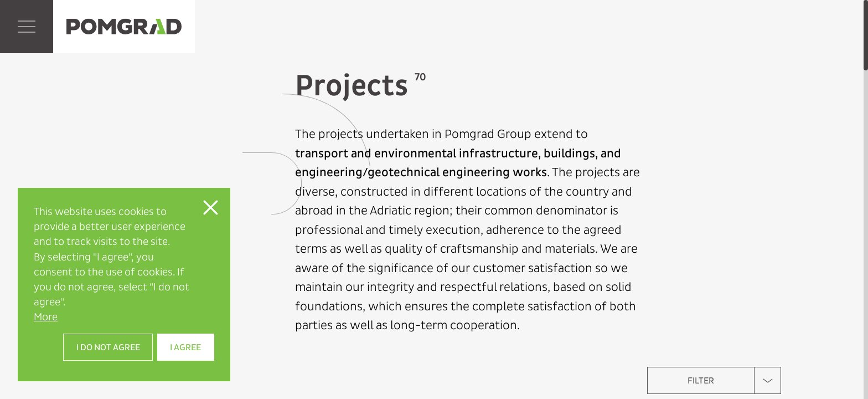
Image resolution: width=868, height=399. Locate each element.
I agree (185, 347)
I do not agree (108, 347)
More (46, 317)
